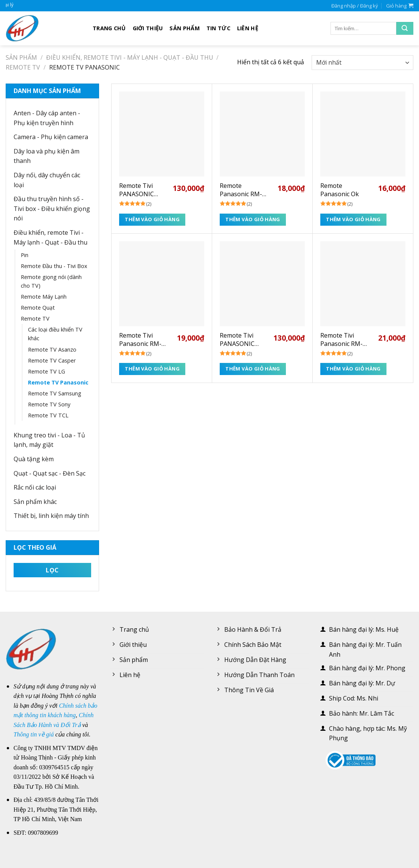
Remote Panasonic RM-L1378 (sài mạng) (244, 190)
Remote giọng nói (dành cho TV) (51, 281)
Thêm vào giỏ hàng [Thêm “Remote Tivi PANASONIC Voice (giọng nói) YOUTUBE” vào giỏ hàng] (152, 219)
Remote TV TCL (48, 415)
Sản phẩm (184, 28)
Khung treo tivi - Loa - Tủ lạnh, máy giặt (49, 440)
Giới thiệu (148, 28)
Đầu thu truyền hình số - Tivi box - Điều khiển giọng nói (52, 208)
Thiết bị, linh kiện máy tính (51, 516)
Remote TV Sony (49, 404)
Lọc (52, 570)
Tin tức (218, 28)
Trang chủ (109, 28)
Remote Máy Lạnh (44, 297)
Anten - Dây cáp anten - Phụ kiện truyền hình (47, 118)
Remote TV (23, 67)
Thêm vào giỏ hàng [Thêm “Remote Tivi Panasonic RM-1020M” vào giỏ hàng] (353, 369)
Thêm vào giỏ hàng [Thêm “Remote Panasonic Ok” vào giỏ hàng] (353, 219)
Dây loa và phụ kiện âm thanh (47, 156)
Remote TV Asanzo (52, 350)
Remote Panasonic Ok (340, 190)
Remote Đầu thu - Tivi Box (54, 266)
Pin (25, 255)
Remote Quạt (38, 308)
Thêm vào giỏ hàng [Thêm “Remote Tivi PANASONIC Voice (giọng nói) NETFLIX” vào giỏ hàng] (253, 369)
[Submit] (405, 28)
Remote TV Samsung (55, 393)
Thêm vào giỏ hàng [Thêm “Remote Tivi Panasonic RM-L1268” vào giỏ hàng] (152, 369)
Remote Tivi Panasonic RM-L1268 (140, 340)
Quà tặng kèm (34, 459)
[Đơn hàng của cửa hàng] (362, 63)
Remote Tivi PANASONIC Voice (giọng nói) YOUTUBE (143, 190)
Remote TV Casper (52, 360)
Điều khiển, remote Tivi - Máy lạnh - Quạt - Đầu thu (130, 57)
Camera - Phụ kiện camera (51, 137)
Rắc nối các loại (35, 487)
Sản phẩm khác (35, 502)
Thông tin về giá (34, 734)
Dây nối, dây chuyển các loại (47, 180)
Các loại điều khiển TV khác (55, 334)
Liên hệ (248, 28)
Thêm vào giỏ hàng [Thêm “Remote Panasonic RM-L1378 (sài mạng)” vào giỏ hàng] (253, 219)
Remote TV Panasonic (58, 382)
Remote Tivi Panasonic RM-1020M (341, 340)
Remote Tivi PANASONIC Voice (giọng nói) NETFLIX (244, 340)
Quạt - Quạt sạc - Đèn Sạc (50, 473)
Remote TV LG (47, 371)
